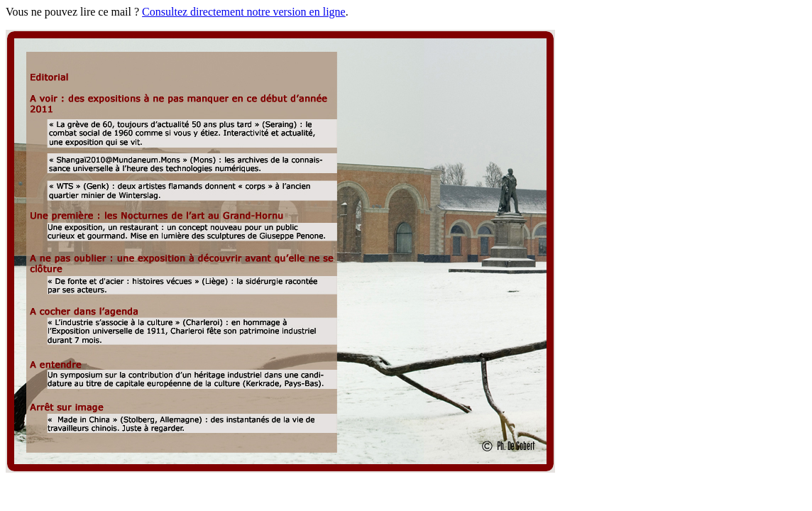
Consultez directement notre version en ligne (244, 12)
